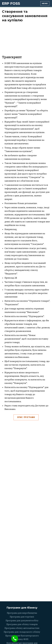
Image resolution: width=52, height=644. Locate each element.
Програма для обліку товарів (22, 624)
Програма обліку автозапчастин (22, 628)
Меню (45, 3)
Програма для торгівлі (22, 617)
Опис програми (26, 417)
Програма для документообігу (22, 621)
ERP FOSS (11, 3)
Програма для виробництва (22, 613)
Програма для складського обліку (22, 632)
